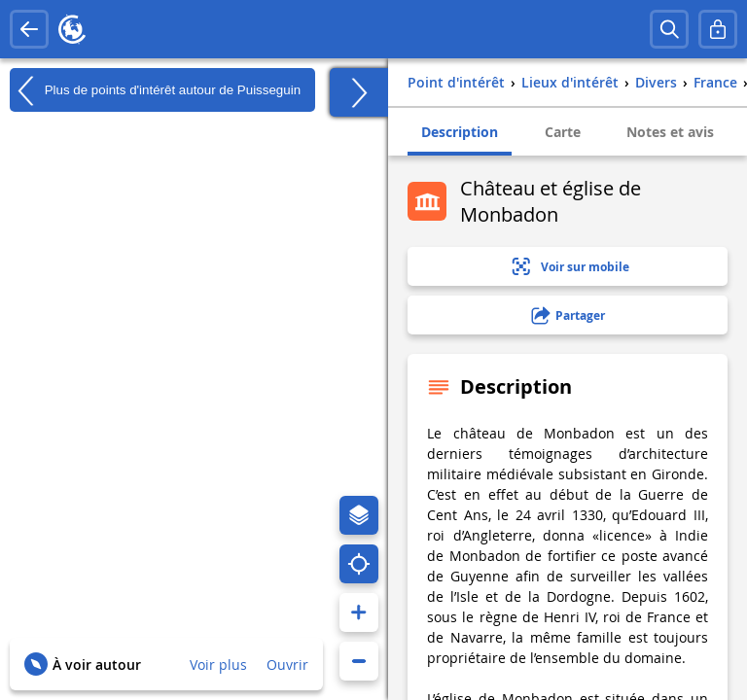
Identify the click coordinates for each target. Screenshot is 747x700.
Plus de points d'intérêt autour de (155, 90)
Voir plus (218, 665)
